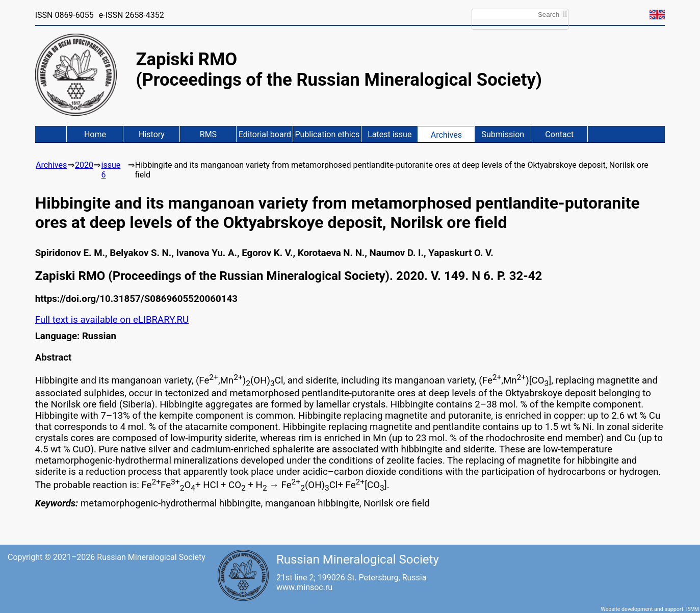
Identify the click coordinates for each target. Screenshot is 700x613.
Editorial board (265, 134)
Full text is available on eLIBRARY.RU (112, 320)
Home (95, 134)
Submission (503, 134)
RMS (208, 134)
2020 (84, 165)
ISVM (693, 609)
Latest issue (390, 134)
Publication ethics (327, 134)
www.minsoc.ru (304, 587)
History (152, 134)
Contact (559, 134)
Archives (446, 135)
